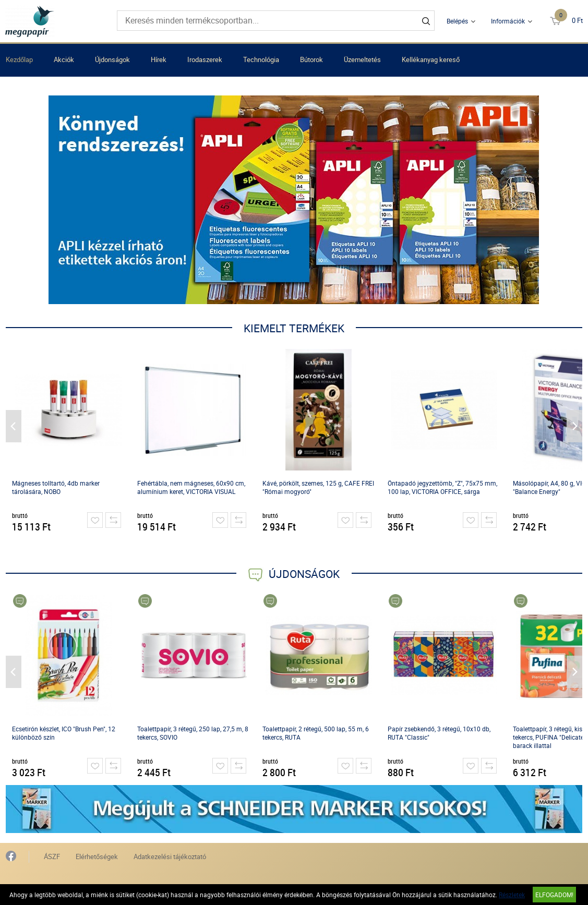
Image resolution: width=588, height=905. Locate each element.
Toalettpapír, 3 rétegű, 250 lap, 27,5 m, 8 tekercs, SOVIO (193, 733)
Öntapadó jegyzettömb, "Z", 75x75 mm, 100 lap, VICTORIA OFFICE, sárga (442, 487)
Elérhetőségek (97, 856)
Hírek (159, 59)
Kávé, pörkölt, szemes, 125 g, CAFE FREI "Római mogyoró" (318, 487)
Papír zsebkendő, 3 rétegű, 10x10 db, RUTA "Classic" (439, 733)
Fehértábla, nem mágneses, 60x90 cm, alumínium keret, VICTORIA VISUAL (191, 487)
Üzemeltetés (362, 59)
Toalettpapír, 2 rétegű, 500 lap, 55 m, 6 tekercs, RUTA (316, 733)
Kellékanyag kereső (431, 59)
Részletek (512, 895)
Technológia (261, 59)
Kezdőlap (19, 59)
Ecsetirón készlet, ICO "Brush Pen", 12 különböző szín (64, 733)
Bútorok (311, 59)
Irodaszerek (205, 59)
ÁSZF (52, 856)
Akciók (64, 59)
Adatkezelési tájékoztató (170, 856)
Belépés (457, 21)
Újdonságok (112, 59)
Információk (508, 21)
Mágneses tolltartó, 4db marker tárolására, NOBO (56, 487)
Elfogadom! (554, 895)
